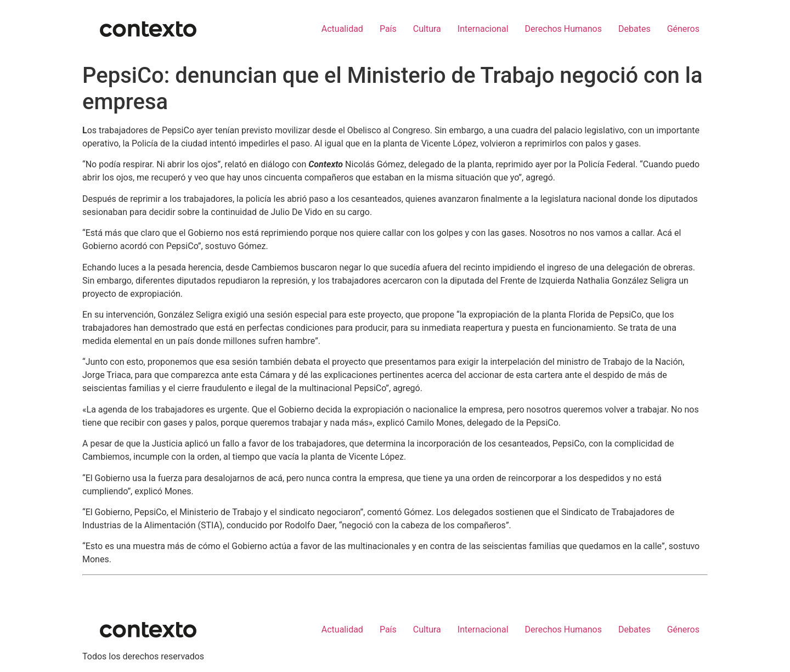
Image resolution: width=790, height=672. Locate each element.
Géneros (683, 29)
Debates (634, 29)
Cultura (427, 29)
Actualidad (342, 29)
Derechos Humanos (563, 29)
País (388, 29)
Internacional (483, 29)
